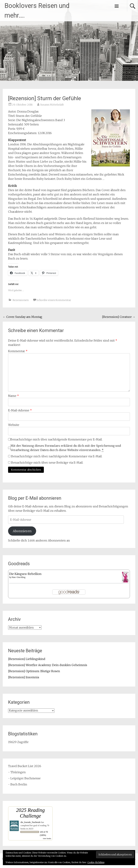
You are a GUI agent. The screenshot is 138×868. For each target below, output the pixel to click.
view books (47, 838)
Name (13, 396)
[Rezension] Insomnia (24, 677)
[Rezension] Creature (119, 317)
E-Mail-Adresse (20, 410)
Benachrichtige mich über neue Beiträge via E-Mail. (47, 463)
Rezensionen (21, 300)
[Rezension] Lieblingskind (27, 659)
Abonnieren (22, 531)
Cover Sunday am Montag (22, 317)
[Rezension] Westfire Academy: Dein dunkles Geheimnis (48, 665)
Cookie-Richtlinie (96, 862)
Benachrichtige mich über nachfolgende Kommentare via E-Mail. (57, 456)
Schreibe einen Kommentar (54, 300)
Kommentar (18, 351)
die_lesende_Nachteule (30, 822)
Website (14, 425)
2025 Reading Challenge (31, 813)
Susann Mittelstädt (52, 105)
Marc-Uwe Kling (19, 577)
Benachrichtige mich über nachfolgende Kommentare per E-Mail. (55, 439)
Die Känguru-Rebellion (25, 574)
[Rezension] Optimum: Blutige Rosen (34, 671)
